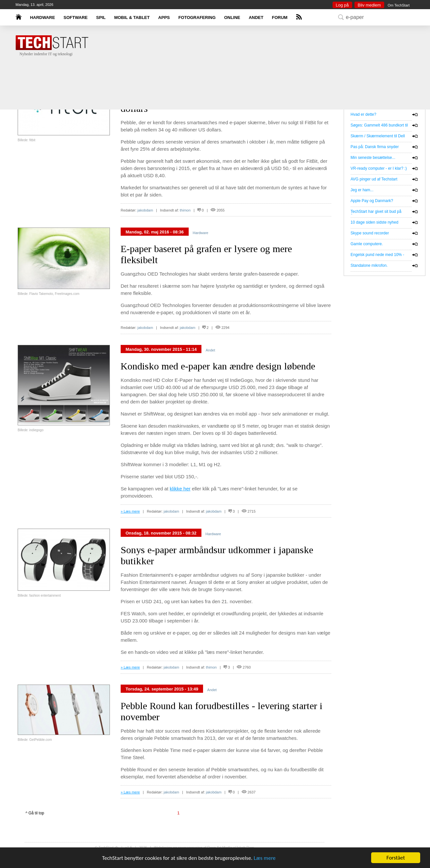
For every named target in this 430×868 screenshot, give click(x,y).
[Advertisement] (225, 77)
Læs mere (265, 858)
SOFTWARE (76, 17)
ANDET (256, 17)
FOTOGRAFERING (197, 17)
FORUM (280, 17)
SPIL (101, 17)
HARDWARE (43, 17)
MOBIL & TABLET (132, 17)
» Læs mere (130, 511)
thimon (185, 210)
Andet (210, 350)
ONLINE (232, 17)
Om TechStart (398, 5)
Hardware (200, 233)
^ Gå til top (35, 813)
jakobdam (145, 210)
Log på (342, 5)
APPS (164, 17)
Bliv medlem (369, 5)
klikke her (180, 489)
